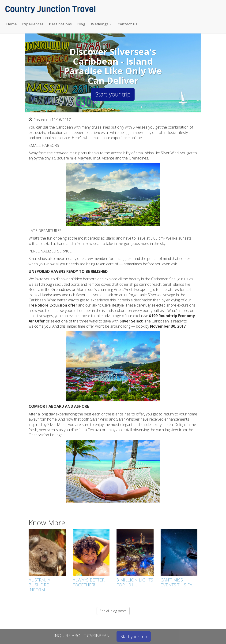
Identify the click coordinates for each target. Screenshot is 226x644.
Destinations (60, 24)
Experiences (33, 24)
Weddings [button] (101, 24)
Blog (81, 24)
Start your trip (113, 94)
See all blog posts (113, 611)
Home (11, 24)
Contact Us (127, 24)
